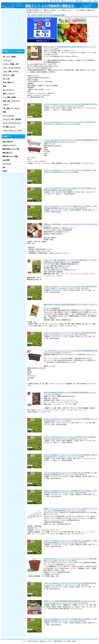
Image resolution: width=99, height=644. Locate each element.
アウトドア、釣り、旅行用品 (12, 119)
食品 (4, 86)
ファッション (7, 60)
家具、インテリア (9, 94)
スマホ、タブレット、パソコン (13, 130)
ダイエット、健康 (9, 75)
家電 (4, 112)
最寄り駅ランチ (7, 153)
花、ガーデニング (46, 12)
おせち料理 (6, 160)
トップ (46, 1)
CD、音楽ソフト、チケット (12, 108)
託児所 (5, 171)
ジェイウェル (7, 164)
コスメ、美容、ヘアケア (11, 71)
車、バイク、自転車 (9, 57)
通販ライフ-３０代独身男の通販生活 (49, 6)
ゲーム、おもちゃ (9, 116)
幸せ (4, 167)
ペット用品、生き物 (9, 97)
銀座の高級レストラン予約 (84, 1)
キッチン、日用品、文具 (11, 64)
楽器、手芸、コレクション (11, 101)
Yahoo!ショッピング (67, 1)
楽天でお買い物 (54, 1)
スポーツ (6, 105)
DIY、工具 (6, 79)
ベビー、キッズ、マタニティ (12, 68)
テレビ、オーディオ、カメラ (12, 123)
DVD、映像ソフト (9, 82)
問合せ (96, 1)
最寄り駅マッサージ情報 (10, 156)
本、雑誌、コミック (9, 127)
